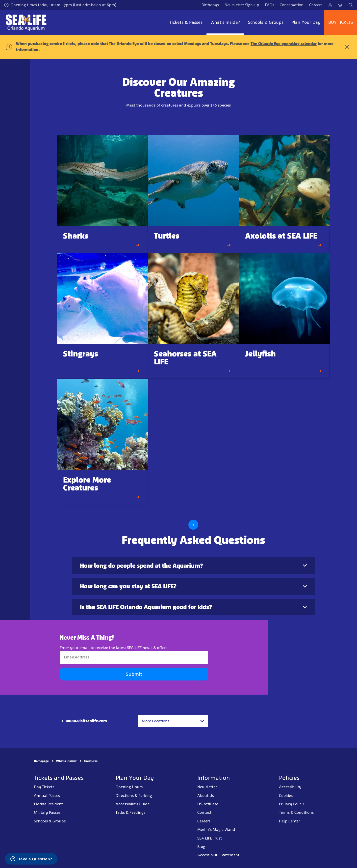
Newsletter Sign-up (242, 5)
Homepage (41, 761)
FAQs (269, 5)
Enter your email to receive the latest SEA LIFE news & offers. (114, 648)
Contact (204, 813)
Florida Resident (48, 804)
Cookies (286, 796)
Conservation (292, 5)
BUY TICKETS (341, 22)
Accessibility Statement (218, 855)
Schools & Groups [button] (266, 22)
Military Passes (47, 813)
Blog (201, 847)
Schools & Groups (50, 821)
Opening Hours (129, 787)
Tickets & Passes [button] (186, 22)
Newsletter (207, 787)
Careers (316, 5)
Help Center (290, 821)
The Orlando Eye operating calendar (284, 44)
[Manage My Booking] (330, 5)
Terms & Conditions (296, 813)
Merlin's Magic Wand (216, 829)
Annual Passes (47, 796)
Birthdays (210, 5)
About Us (206, 796)
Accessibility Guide (133, 804)
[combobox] (173, 721)
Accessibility (290, 787)
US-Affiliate (208, 804)
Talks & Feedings (130, 813)
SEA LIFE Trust (210, 838)
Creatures (91, 761)
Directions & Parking (134, 796)
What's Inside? (66, 761)
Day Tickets (44, 787)
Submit (134, 674)
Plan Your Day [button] (306, 22)
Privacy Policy (291, 804)
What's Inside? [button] (225, 22)
